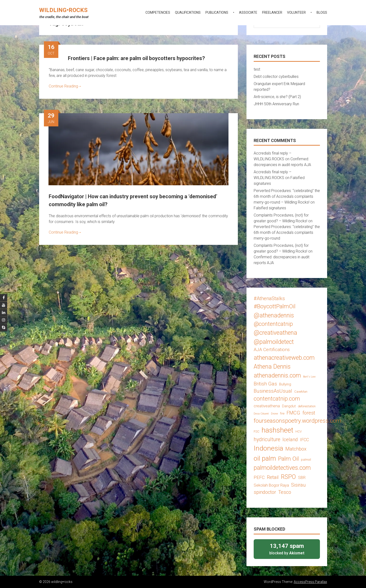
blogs (322, 12)
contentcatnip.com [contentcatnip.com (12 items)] (277, 399)
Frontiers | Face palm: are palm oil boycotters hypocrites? (136, 58)
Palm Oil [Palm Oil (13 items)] (288, 459)
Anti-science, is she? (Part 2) (277, 97)
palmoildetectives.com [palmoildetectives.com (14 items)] (282, 468)
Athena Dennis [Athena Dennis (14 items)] (272, 367)
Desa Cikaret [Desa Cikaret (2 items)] (261, 414)
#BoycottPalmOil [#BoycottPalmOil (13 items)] (275, 306)
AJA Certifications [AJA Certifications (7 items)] (272, 350)
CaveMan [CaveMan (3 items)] (301, 392)
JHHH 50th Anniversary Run (276, 104)
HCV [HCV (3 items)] (299, 431)
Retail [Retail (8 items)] (273, 477)
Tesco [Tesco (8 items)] (285, 492)
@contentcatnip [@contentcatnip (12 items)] (273, 324)
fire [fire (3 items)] (282, 413)
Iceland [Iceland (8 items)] (290, 439)
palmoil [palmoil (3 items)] (306, 460)
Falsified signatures (270, 208)
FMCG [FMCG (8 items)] (293, 413)
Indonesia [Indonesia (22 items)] (268, 448)
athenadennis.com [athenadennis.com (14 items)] (277, 375)
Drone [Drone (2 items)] (274, 414)
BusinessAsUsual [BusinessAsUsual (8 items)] (273, 391)
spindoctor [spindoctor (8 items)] (265, 492)
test (257, 69)
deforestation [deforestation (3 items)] (307, 406)
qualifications (188, 12)
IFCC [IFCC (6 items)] (304, 440)
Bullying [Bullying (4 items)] (285, 384)
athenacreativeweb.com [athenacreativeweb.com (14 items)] (284, 358)
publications (217, 12)
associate (248, 12)
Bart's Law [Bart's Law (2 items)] (309, 377)
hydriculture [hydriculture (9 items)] (267, 439)
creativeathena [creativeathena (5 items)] (267, 406)
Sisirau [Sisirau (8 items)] (298, 485)
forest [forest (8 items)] (309, 413)
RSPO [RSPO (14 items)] (288, 477)
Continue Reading (65, 86)
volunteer (296, 12)
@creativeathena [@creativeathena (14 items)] (275, 333)
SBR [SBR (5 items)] (302, 477)
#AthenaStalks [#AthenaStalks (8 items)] (269, 298)
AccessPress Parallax (310, 582)
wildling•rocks (63, 10)
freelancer (272, 12)
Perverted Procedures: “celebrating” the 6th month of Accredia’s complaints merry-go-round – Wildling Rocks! (287, 196)
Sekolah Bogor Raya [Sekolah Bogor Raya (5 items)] (271, 485)
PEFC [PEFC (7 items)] (259, 477)
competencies (158, 12)
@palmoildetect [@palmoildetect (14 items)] (274, 342)
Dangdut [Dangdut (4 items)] (289, 406)
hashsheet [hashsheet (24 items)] (277, 430)
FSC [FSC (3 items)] (257, 431)
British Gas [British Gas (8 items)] (265, 384)
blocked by (287, 549)
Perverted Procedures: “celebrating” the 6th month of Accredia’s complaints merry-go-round (287, 232)
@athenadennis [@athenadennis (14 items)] (274, 315)
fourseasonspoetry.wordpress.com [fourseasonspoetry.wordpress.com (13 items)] (297, 421)
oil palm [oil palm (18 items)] (265, 458)
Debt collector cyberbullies (276, 77)
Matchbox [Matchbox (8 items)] (296, 449)
